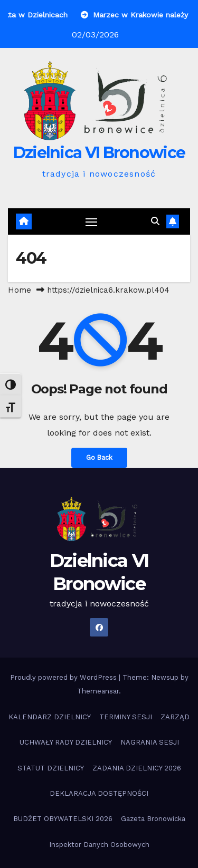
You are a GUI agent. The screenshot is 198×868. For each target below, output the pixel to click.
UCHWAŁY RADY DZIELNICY (66, 742)
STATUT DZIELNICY (51, 768)
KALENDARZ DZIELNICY (50, 717)
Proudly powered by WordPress (64, 677)
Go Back (99, 457)
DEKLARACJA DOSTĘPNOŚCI (99, 793)
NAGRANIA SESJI (150, 742)
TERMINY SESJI (126, 717)
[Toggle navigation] (91, 221)
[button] (155, 221)
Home (20, 290)
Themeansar (98, 691)
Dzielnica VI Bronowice (99, 153)
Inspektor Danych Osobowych (99, 845)
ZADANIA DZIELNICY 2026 (137, 768)
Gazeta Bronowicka (153, 819)
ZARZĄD (175, 717)
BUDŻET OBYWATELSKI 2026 (63, 819)
